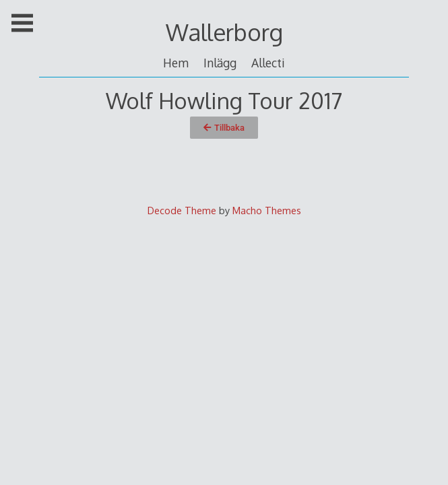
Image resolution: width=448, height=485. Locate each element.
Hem (176, 63)
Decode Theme (182, 210)
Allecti (268, 63)
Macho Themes (267, 210)
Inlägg (220, 63)
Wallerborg (224, 32)
